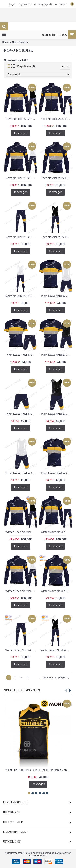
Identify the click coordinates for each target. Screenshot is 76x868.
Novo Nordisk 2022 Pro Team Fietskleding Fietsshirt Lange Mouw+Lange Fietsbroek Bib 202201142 (21, 178)
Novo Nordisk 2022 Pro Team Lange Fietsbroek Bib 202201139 (21, 296)
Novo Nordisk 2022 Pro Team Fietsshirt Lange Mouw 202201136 (56, 178)
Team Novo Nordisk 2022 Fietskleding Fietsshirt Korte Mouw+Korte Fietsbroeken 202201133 (56, 296)
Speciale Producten (22, 690)
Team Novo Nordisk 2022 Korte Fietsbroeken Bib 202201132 (21, 473)
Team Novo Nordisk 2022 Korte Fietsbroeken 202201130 (21, 414)
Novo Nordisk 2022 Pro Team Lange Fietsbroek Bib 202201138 (56, 237)
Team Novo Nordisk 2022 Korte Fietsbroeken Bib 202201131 (56, 414)
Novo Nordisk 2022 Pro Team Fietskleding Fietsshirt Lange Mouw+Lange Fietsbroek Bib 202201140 (56, 119)
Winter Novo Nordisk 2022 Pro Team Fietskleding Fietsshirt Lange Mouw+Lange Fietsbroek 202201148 (21, 532)
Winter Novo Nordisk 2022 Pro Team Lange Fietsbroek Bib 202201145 (56, 650)
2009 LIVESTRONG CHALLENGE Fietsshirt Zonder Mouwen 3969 (39, 770)
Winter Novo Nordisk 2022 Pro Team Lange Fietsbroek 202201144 (21, 650)
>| (27, 677)
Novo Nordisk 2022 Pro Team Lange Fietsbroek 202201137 (21, 237)
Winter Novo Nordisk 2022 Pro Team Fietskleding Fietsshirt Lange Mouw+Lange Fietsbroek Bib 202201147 (56, 532)
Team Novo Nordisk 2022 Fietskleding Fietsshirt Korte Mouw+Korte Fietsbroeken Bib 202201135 (56, 355)
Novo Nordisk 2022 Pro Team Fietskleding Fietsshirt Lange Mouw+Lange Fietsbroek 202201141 (21, 119)
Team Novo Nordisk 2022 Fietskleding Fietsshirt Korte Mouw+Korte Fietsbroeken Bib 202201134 (21, 355)
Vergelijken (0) (26, 66)
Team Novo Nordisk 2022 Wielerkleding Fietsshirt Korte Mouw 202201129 (56, 473)
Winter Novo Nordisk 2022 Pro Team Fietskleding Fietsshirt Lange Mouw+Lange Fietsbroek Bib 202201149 (21, 591)
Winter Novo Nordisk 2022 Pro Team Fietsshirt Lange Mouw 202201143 (56, 591)
